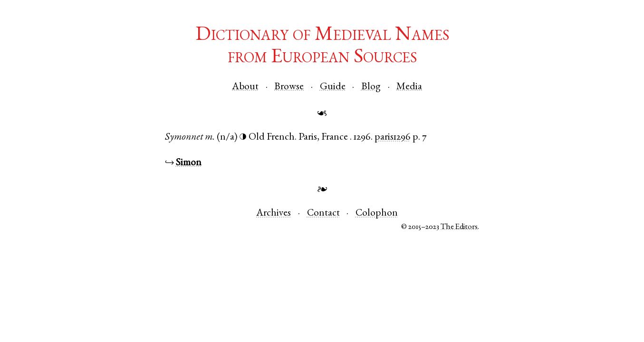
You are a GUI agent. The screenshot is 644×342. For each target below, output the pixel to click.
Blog (371, 87)
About (245, 87)
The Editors (459, 227)
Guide (333, 87)
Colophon (377, 214)
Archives (274, 214)
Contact (323, 214)
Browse (289, 87)
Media (409, 87)
